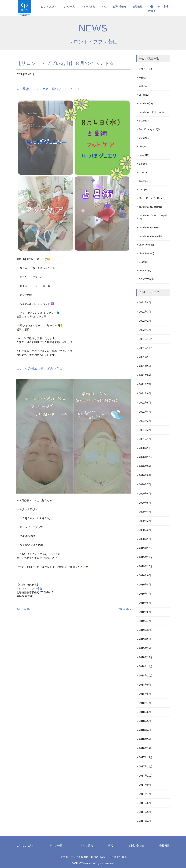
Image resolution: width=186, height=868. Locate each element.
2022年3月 (145, 312)
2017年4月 (145, 821)
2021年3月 (145, 421)
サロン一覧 (69, 7)
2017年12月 (146, 757)
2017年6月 (145, 803)
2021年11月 (146, 348)
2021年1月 (145, 439)
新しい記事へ (24, 609)
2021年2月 (145, 430)
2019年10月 (146, 566)
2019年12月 (146, 548)
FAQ (104, 7)
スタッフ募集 (88, 7)
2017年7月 (145, 794)
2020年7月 (145, 485)
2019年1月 (145, 648)
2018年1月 (145, 748)
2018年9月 (145, 685)
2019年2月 (145, 639)
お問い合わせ (119, 7)
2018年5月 (145, 721)
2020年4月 (145, 512)
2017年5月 (145, 812)
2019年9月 (145, 576)
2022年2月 (145, 321)
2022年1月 (145, 330)
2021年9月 (145, 366)
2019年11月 (146, 557)
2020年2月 (145, 530)
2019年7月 (145, 594)
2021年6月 (145, 394)
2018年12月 (146, 657)
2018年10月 (146, 676)
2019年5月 (145, 612)
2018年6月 (145, 712)
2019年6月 (145, 603)
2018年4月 (145, 730)
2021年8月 (145, 375)
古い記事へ (125, 609)
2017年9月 (145, 785)
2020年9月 (145, 466)
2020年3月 (145, 521)
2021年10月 (146, 357)
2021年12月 (146, 339)
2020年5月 (145, 503)
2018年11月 (146, 666)
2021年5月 (145, 403)
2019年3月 (145, 630)
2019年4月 (145, 621)
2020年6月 (145, 494)
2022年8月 (145, 303)
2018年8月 (145, 694)
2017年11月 (146, 767)
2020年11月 (146, 448)
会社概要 (137, 7)
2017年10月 (146, 776)
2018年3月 (145, 739)
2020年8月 (145, 475)
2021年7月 (145, 384)
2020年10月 (146, 457)
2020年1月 (145, 539)
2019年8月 (145, 585)
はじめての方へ (49, 7)
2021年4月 (145, 412)
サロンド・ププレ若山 (93, 42)
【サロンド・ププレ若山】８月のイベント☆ (65, 63)
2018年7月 (145, 703)
